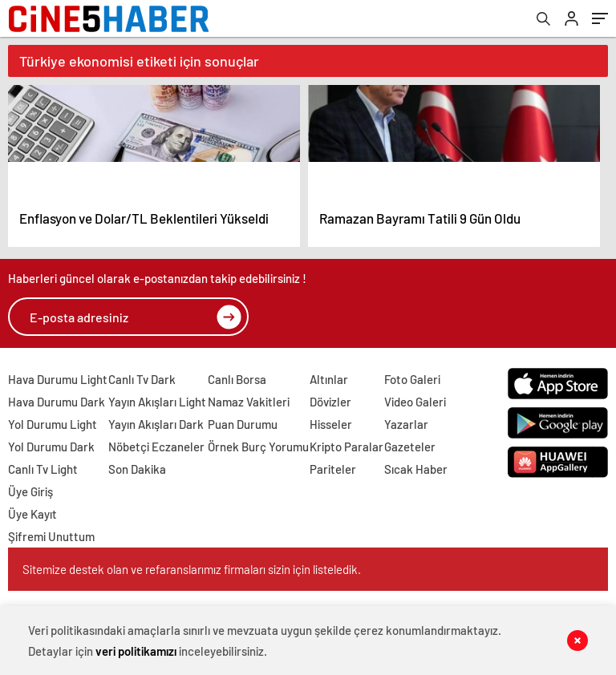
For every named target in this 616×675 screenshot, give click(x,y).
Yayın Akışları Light (157, 402)
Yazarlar (406, 424)
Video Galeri (415, 402)
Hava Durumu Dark (57, 402)
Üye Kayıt (32, 514)
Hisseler (331, 424)
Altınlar (329, 379)
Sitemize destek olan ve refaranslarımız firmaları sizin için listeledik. (192, 569)
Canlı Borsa (237, 379)
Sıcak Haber (416, 469)
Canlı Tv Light (43, 469)
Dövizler (330, 402)
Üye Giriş (30, 491)
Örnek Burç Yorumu (258, 447)
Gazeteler (410, 447)
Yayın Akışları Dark (156, 424)
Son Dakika (137, 469)
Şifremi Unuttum (51, 536)
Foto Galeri (412, 379)
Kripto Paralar (346, 447)
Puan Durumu (243, 424)
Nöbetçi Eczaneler (156, 447)
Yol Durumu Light (53, 424)
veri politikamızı (136, 651)
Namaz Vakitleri (249, 402)
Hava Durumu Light (58, 379)
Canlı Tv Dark (142, 379)
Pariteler (333, 469)
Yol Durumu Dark (51, 447)
